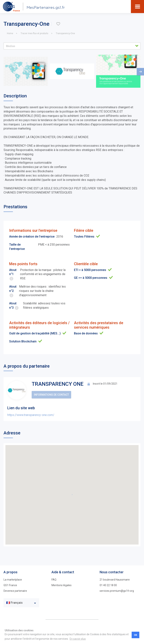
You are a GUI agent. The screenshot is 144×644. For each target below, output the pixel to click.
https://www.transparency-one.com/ (31, 415)
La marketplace (13, 580)
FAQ (54, 580)
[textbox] (19, 603)
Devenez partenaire (15, 591)
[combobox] (21, 603)
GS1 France (10, 585)
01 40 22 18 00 (108, 585)
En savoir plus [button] (78, 639)
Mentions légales (62, 585)
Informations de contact (51, 395)
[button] (72, 46)
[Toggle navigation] (138, 7)
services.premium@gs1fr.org (117, 591)
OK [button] (135, 635)
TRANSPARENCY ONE (58, 384)
